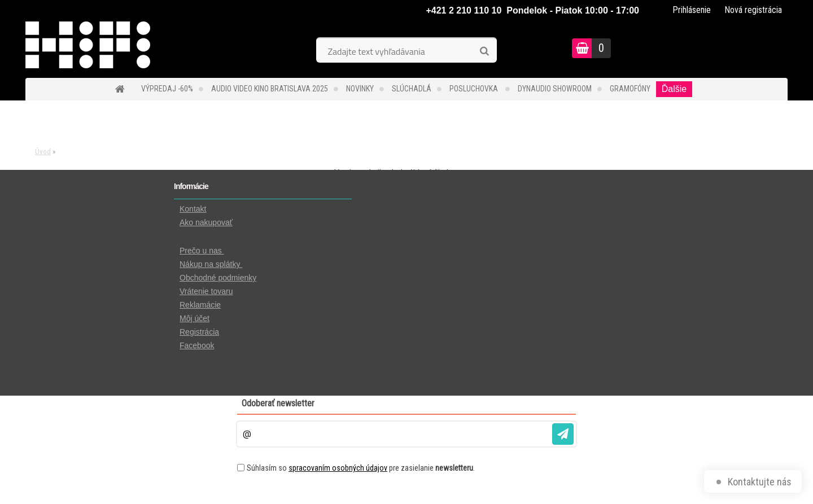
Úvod (43, 152)
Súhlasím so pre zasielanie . (361, 468)
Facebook (197, 345)
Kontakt (193, 209)
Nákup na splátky (211, 264)
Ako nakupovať (206, 222)
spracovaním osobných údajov (338, 468)
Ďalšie (674, 89)
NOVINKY (360, 89)
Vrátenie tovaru (206, 291)
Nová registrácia (753, 10)
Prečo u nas (202, 251)
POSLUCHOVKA (475, 89)
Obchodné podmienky (218, 278)
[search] (484, 51)
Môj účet (194, 318)
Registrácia (199, 332)
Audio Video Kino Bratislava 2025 (270, 89)
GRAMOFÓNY (630, 89)
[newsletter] (563, 434)
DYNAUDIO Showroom (555, 89)
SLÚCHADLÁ (412, 89)
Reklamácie (200, 305)
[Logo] (103, 50)
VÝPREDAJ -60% (167, 89)
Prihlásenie (692, 10)
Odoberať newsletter (278, 403)
